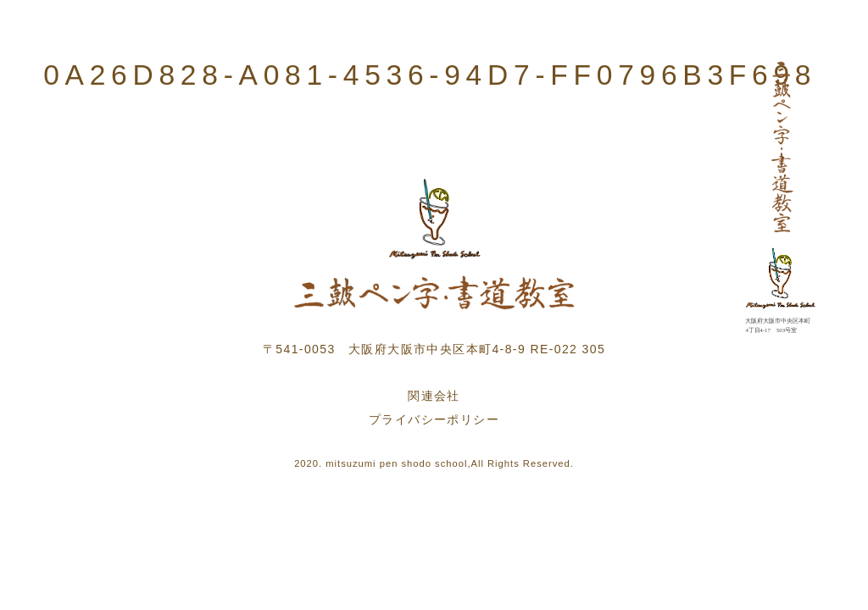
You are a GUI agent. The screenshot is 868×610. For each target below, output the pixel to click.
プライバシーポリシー (434, 419)
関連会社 (434, 396)
